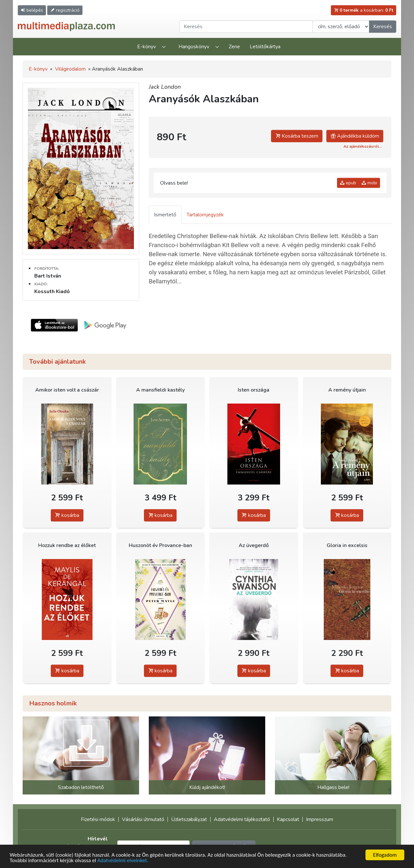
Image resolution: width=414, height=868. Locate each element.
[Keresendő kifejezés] (246, 27)
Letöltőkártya (265, 47)
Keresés (383, 27)
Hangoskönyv (194, 47)
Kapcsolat (288, 819)
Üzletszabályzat (189, 819)
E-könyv (147, 47)
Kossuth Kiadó (52, 291)
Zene (234, 47)
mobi (369, 183)
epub (348, 183)
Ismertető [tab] (165, 215)
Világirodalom (70, 69)
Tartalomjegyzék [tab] (205, 215)
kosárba (67, 515)
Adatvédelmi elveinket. (123, 861)
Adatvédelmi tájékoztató (242, 819)
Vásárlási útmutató (143, 819)
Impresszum (320, 819)
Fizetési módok (98, 819)
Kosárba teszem (297, 136)
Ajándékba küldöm (355, 136)
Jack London (165, 87)
